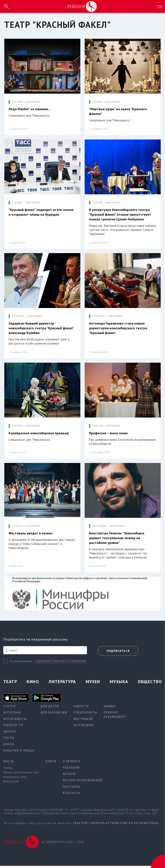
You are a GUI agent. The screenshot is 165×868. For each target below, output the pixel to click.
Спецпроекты (85, 715)
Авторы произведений (83, 783)
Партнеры (71, 789)
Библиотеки (11, 784)
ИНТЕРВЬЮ (100, 528)
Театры (8, 770)
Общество (150, 684)
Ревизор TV (13, 728)
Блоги (9, 747)
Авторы (69, 776)
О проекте (72, 764)
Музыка (119, 684)
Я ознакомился (21, 663)
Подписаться (118, 653)
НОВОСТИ (18, 317)
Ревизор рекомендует (115, 717)
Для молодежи (54, 715)
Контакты (71, 795)
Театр (10, 684)
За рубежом (84, 728)
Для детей (50, 708)
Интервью (12, 715)
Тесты (9, 740)
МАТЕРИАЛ (33, 102)
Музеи (93, 684)
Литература (62, 684)
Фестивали (83, 721)
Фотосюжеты (15, 721)
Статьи (9, 708)
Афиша (110, 708)
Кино (33, 684)
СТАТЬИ (17, 102)
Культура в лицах (19, 753)
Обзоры (10, 734)
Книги (51, 764)
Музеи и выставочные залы (21, 775)
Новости (81, 708)
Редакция (71, 770)
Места (9, 764)
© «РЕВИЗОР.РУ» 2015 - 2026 (63, 844)
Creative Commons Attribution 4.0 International (116, 825)
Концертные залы (15, 779)
